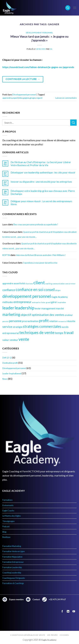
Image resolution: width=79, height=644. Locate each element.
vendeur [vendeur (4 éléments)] (14, 340)
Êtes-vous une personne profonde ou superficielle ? (36, 225)
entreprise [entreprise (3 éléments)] (36, 302)
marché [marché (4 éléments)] (60, 308)
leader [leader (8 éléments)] (8, 308)
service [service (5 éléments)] (7, 327)
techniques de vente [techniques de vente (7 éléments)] (37, 332)
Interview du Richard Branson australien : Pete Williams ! (41, 255)
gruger (33, 98)
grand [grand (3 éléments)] (48, 302)
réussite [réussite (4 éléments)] (71, 321)
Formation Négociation (12, 557)
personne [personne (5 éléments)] (15, 321)
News (5, 379)
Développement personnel (14, 368)
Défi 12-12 (7, 358)
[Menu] (75, 8)
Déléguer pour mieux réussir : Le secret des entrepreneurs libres (41, 203)
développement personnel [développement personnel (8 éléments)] (27, 296)
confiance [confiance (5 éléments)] (9, 290)
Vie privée (52, 635)
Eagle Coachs (8, 511)
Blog (4, 532)
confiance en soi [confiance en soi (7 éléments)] (30, 289)
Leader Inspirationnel (12, 373)
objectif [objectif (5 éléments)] (26, 315)
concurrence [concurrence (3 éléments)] (70, 284)
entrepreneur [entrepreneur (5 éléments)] (22, 302)
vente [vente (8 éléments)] (24, 339)
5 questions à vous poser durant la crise (40, 263)
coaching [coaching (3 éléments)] (49, 284)
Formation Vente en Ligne (14, 551)
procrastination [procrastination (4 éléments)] (30, 321)
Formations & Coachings (13, 583)
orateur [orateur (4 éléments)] (69, 315)
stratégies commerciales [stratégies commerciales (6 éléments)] (42, 326)
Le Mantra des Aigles (12, 516)
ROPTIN (6, 255)
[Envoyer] (73, 123)
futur (21, 98)
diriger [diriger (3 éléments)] (58, 290)
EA (51, 49)
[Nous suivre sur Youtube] (74, 611)
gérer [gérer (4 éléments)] (54, 302)
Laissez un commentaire (66, 98)
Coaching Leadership (12, 573)
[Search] (68, 8)
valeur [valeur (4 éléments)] (6, 340)
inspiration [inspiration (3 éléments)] (62, 302)
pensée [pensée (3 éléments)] (5, 321)
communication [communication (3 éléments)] (59, 284)
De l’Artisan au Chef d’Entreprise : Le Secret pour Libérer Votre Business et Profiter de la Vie (41, 164)
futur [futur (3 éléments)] (43, 302)
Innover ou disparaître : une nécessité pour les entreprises (41, 182)
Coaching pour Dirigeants (14, 578)
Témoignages (8, 521)
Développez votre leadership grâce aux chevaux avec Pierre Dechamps (43, 192)
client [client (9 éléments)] (39, 282)
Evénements (8, 505)
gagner (26, 98)
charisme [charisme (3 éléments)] (29, 284)
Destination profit (10, 363)
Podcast (6, 526)
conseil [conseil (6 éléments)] (49, 290)
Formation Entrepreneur (13, 562)
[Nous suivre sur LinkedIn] (68, 611)
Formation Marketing (12, 546)
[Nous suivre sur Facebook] (62, 611)
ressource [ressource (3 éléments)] (62, 321)
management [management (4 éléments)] (48, 308)
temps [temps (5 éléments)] (59, 333)
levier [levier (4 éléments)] (38, 308)
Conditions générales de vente (28, 635)
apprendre (7, 98)
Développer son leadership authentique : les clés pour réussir (43, 172)
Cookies (64, 635)
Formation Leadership (12, 567)
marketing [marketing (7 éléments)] (11, 314)
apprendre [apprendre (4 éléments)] (8, 283)
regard (39, 98)
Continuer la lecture (23, 79)
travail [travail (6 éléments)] (69, 333)
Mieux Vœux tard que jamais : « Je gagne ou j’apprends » (39, 38)
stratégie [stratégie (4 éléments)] (18, 327)
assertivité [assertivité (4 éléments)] (19, 283)
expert (15, 98)
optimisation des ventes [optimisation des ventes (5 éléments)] (48, 315)
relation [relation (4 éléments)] (53, 321)
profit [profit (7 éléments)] (44, 321)
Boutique (6, 537)
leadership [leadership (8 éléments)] (25, 308)
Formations (7, 500)
